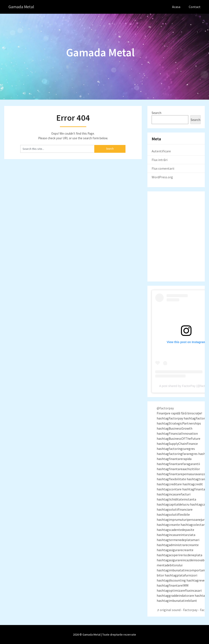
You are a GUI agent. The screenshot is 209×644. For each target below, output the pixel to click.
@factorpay (165, 408)
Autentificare (161, 151)
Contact (195, 7)
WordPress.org (162, 177)
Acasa (176, 7)
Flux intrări (160, 160)
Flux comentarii (163, 168)
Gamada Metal (21, 7)
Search (156, 112)
